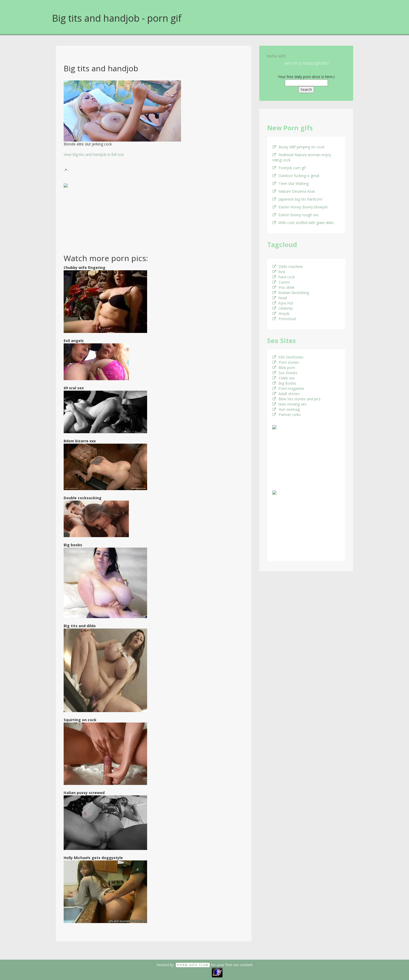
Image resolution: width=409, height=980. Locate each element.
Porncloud (284, 319)
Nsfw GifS (276, 56)
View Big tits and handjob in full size (94, 154)
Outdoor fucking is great (296, 176)
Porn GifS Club (193, 965)
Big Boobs (284, 383)
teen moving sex (289, 404)
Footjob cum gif (289, 168)
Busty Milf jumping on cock (298, 147)
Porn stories (286, 362)
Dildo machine (288, 266)
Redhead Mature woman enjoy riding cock (302, 157)
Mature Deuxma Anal (293, 191)
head (280, 298)
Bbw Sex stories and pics (296, 399)
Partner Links (287, 415)
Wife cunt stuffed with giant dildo (303, 223)
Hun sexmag (286, 409)
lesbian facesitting (291, 293)
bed (279, 272)
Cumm (281, 282)
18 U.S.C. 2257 (199, 972)
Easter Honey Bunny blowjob (300, 207)
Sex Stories (285, 373)
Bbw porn (284, 368)
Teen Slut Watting (290, 183)
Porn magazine (288, 388)
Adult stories (286, 394)
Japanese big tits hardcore (297, 199)
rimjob (281, 313)
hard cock (284, 277)
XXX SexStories (288, 357)
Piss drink (283, 287)
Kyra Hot (283, 303)
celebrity (282, 308)
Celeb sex (284, 378)
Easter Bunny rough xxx (295, 215)
